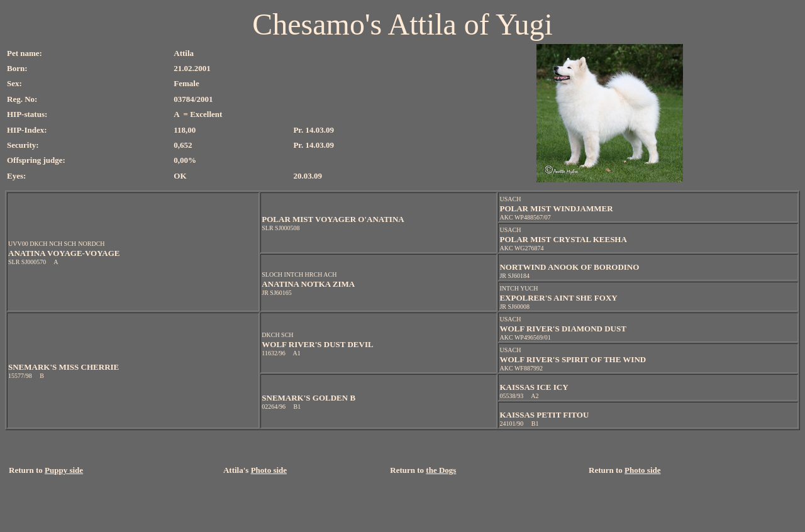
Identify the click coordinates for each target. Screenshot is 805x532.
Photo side (269, 470)
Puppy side (64, 470)
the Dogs (441, 470)
